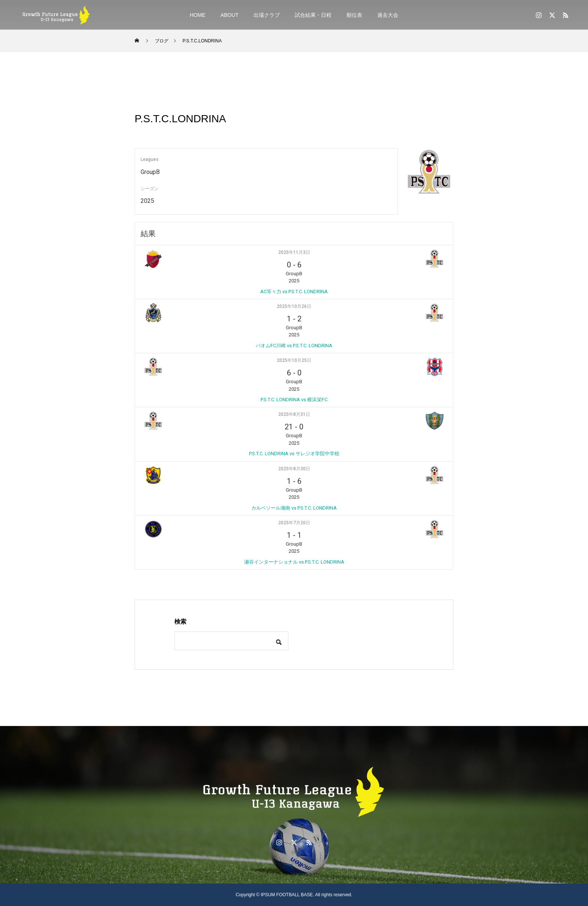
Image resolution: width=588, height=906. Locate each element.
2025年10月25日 (294, 360)
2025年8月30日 (294, 469)
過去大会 (388, 15)
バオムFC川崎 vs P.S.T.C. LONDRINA (294, 346)
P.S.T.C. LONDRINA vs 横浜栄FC (294, 400)
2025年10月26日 (294, 306)
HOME (198, 15)
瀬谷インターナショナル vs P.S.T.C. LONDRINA (294, 562)
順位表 (354, 15)
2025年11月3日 (294, 252)
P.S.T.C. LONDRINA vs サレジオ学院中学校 (294, 454)
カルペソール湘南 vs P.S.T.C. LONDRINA (294, 508)
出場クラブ (267, 15)
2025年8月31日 (294, 414)
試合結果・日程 (313, 15)
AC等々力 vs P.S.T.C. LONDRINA (294, 292)
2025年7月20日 (294, 523)
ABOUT (229, 15)
